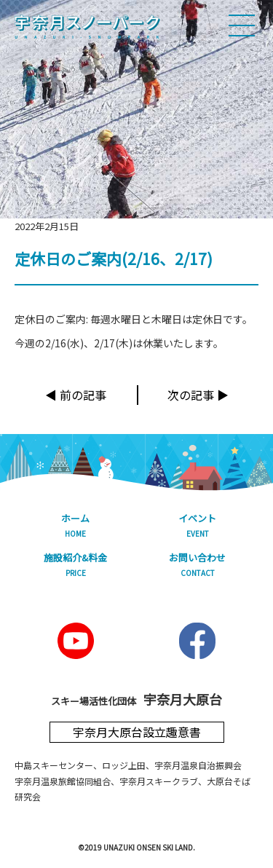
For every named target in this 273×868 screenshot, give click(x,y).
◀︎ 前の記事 (76, 395)
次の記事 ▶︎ (198, 395)
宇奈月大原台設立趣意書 (137, 732)
